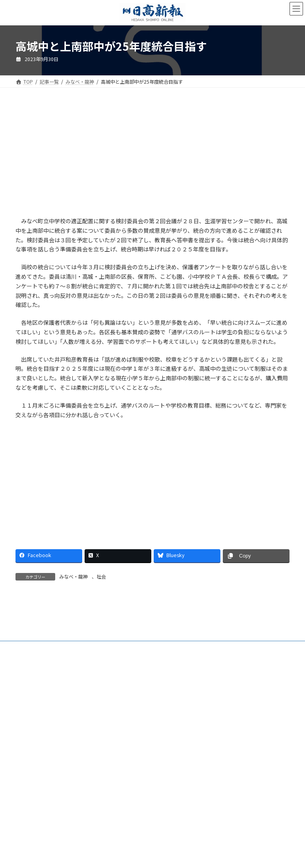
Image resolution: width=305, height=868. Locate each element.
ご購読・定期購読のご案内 (87, 708)
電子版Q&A (143, 708)
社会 (101, 576)
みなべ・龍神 (73, 576)
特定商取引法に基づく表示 (100, 713)
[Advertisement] (81, 158)
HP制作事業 (184, 708)
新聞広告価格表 (39, 713)
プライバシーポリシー (169, 713)
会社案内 (33, 708)
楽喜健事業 (224, 708)
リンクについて (225, 713)
